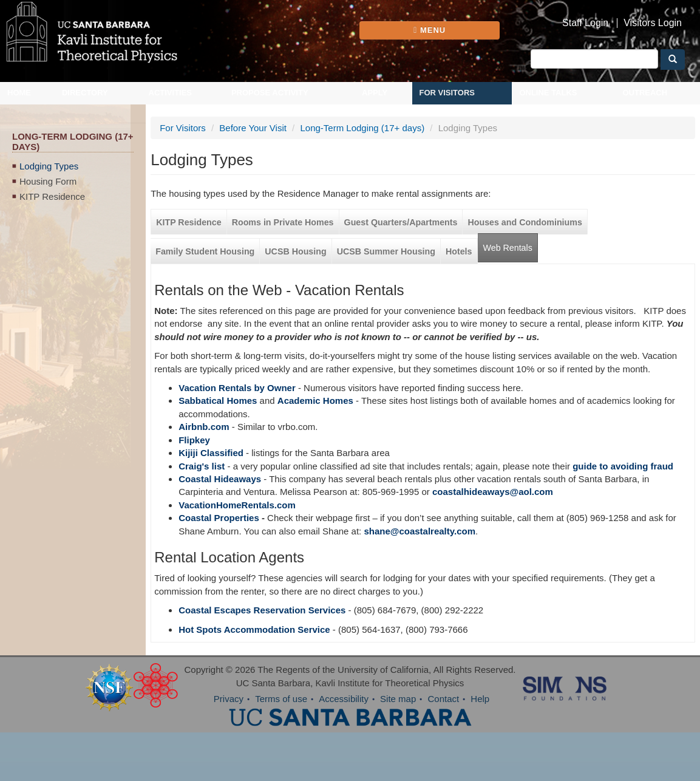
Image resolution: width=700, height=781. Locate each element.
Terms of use (281, 699)
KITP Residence (52, 196)
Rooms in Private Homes (283, 222)
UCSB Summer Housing (386, 251)
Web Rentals (508, 248)
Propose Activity (270, 93)
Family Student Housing (205, 251)
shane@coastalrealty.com (420, 531)
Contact (443, 699)
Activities (171, 93)
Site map (398, 699)
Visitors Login (653, 23)
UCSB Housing (295, 251)
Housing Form (48, 181)
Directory (85, 93)
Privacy (229, 699)
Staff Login (585, 23)
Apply (375, 93)
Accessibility (344, 699)
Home (19, 93)
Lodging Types (49, 166)
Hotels (459, 251)
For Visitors (447, 93)
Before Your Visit (253, 128)
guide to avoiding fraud (623, 466)
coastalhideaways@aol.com (493, 492)
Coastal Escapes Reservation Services (262, 610)
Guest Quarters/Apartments (401, 222)
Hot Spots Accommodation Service (254, 629)
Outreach (645, 93)
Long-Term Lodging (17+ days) (362, 128)
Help (480, 699)
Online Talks (548, 93)
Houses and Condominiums (525, 222)
